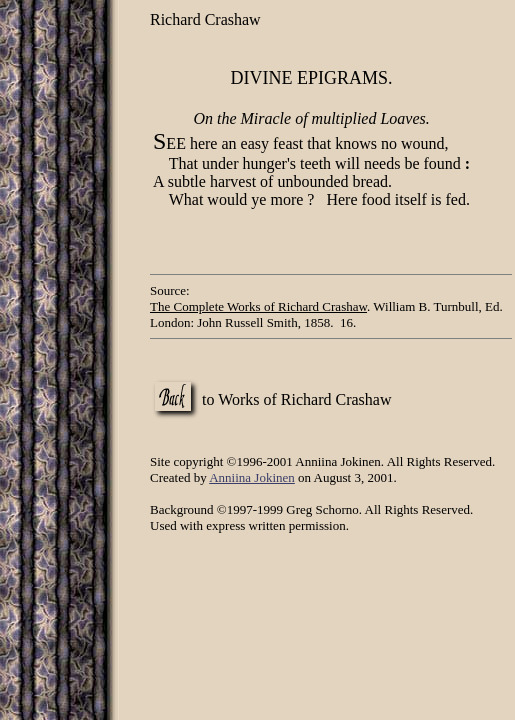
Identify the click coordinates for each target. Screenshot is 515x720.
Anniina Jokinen (252, 477)
